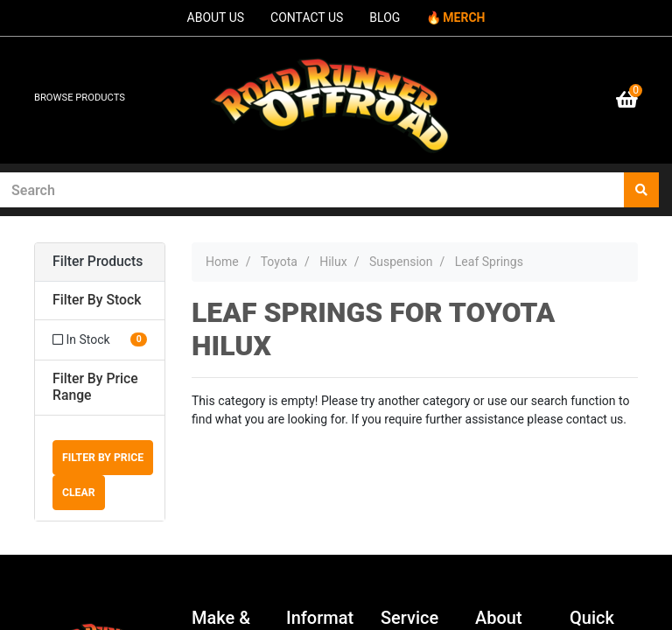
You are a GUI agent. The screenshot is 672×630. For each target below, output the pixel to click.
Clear (79, 493)
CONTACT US (307, 17)
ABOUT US (216, 17)
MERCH (464, 17)
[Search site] (641, 190)
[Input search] (312, 190)
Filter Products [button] (98, 262)
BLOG (385, 17)
